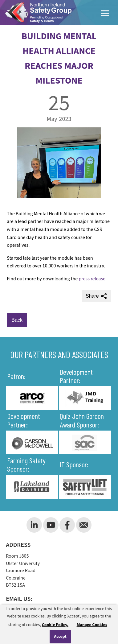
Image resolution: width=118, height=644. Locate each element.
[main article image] (59, 197)
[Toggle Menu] (105, 14)
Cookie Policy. (55, 625)
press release (92, 279)
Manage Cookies (92, 625)
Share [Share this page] (97, 296)
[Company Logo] (38, 12)
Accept (60, 637)
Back (17, 320)
